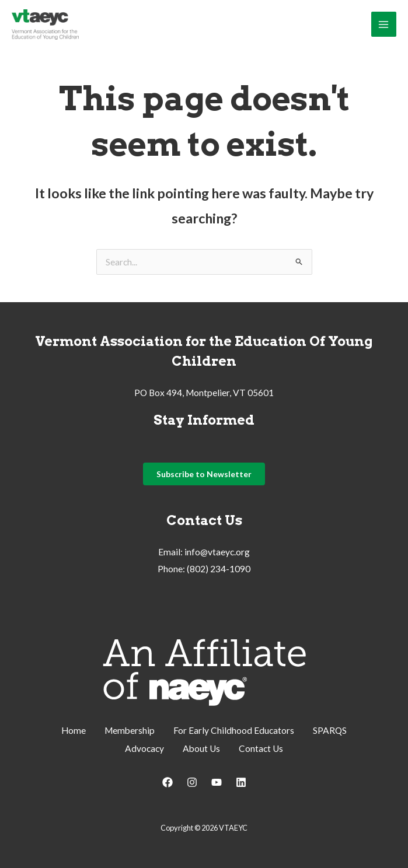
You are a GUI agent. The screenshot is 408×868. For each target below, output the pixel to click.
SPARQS (330, 733)
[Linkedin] (241, 783)
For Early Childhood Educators (234, 733)
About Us (201, 750)
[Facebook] (168, 783)
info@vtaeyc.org (217, 555)
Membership (130, 733)
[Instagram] (192, 783)
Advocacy (144, 750)
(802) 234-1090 (219, 572)
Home (74, 733)
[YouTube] (217, 783)
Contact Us (261, 750)
